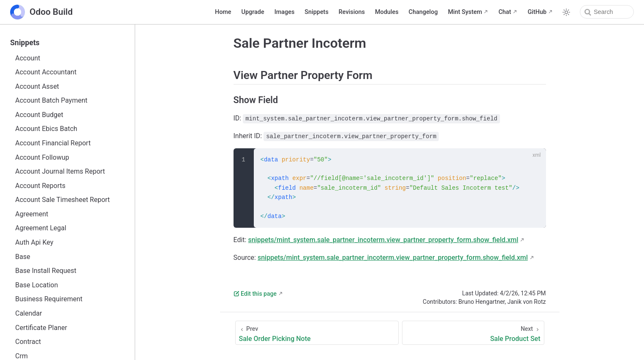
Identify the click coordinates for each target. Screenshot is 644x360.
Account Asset (37, 86)
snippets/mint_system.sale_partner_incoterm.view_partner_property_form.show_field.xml (383, 240)
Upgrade (253, 12)
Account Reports (40, 186)
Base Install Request (46, 271)
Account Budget (39, 115)
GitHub (537, 12)
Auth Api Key (34, 242)
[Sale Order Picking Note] (317, 333)
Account (28, 58)
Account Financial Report (53, 143)
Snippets (316, 12)
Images (285, 12)
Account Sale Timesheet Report (62, 200)
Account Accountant (46, 72)
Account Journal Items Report (60, 171)
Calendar (29, 313)
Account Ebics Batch (46, 129)
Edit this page (255, 294)
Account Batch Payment (51, 100)
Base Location (37, 285)
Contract (28, 342)
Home (223, 12)
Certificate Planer (41, 328)
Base (23, 257)
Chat (505, 12)
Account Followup (42, 157)
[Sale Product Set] (473, 333)
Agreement (32, 214)
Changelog (423, 12)
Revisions (352, 12)
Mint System (465, 12)
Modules (387, 12)
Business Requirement (49, 299)
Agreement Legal (41, 228)
